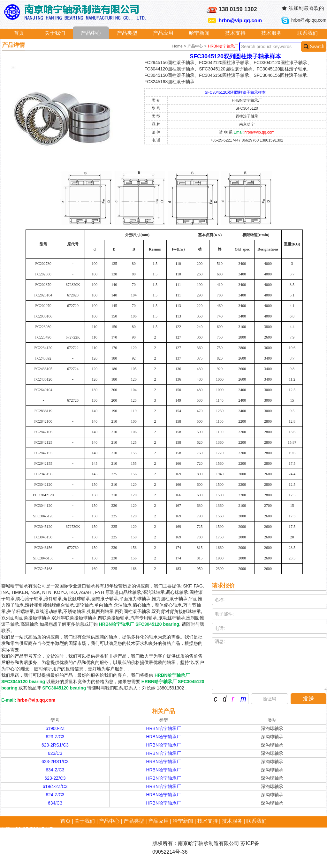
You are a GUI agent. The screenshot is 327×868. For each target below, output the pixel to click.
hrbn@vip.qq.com (240, 21)
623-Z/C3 (55, 737)
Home (178, 46)
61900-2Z (55, 728)
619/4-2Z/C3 (55, 786)
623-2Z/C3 (55, 778)
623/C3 (55, 753)
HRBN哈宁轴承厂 (223, 46)
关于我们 (55, 33)
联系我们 (308, 33)
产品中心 (91, 33)
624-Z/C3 (55, 795)
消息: (269, 664)
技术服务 (271, 33)
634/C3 (55, 803)
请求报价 (223, 586)
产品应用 (163, 33)
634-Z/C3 (55, 770)
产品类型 (127, 33)
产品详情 (13, 45)
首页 (19, 33)
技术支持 (235, 33)
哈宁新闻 (199, 33)
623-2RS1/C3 (55, 745)
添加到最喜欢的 (306, 8)
